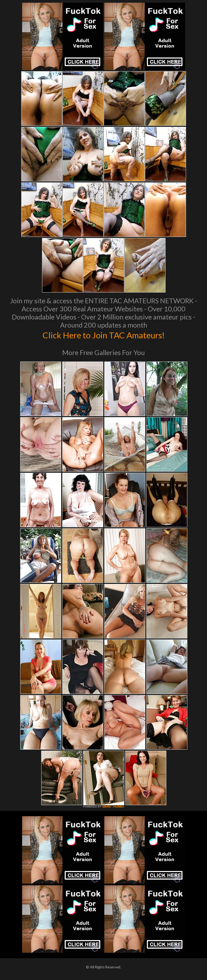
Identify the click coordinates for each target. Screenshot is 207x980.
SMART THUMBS (113, 807)
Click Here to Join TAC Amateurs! (104, 335)
